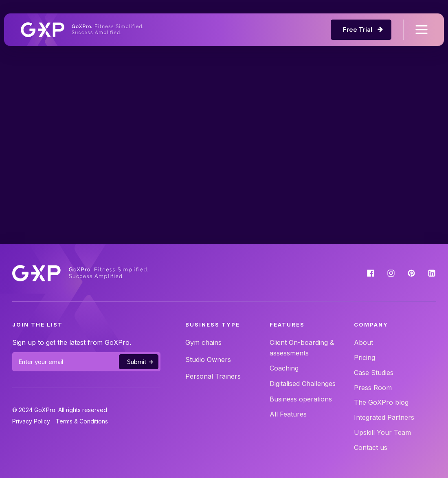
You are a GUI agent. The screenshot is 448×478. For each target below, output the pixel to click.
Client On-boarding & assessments (302, 348)
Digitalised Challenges (303, 384)
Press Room (373, 388)
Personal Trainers (213, 376)
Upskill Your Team (382, 432)
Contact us (371, 447)
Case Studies (374, 373)
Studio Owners (208, 360)
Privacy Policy (31, 421)
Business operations (301, 399)
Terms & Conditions (82, 421)
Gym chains (203, 342)
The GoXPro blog (381, 402)
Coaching (284, 368)
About (363, 342)
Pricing (365, 357)
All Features (288, 414)
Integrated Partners (384, 417)
